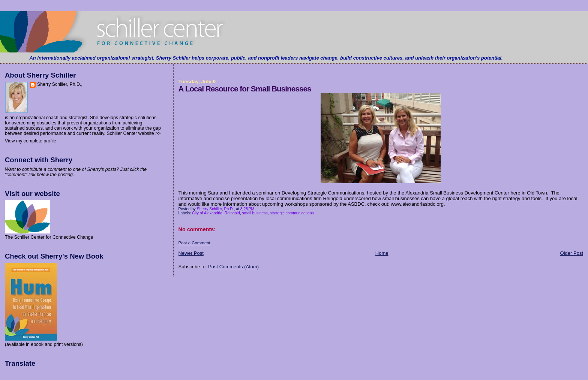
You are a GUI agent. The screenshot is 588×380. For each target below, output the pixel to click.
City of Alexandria (207, 213)
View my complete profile (31, 141)
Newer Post (191, 253)
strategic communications (292, 213)
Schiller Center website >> (133, 133)
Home (382, 253)
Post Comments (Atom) (233, 267)
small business (255, 213)
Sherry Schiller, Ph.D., (60, 84)
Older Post (572, 253)
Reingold (232, 213)
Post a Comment (194, 243)
